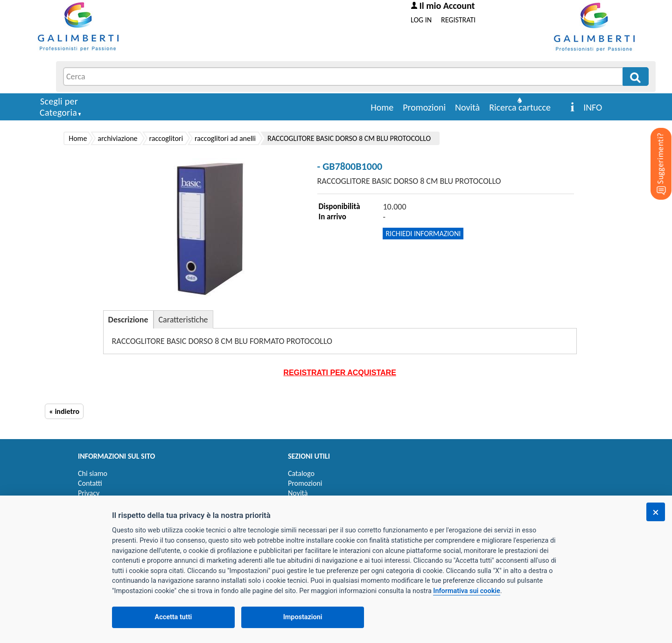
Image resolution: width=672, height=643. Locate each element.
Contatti (90, 483)
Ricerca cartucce (520, 107)
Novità (467, 107)
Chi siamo (93, 473)
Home (382, 107)
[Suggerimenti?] (653, 149)
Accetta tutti (174, 617)
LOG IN (421, 20)
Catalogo (301, 473)
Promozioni (424, 107)
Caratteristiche (183, 320)
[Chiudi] (656, 512)
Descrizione (128, 320)
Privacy (89, 493)
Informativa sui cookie (466, 591)
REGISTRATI (458, 20)
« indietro (64, 411)
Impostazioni (303, 617)
